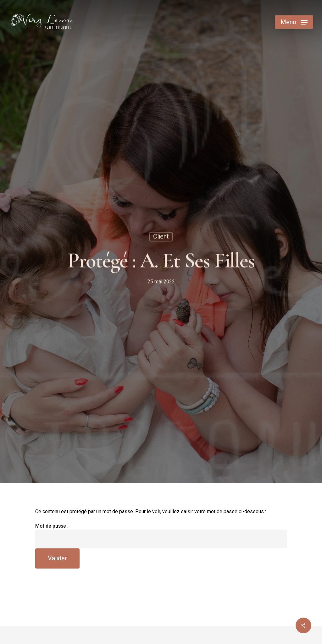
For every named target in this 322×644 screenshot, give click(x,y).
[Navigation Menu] (294, 22)
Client (161, 237)
